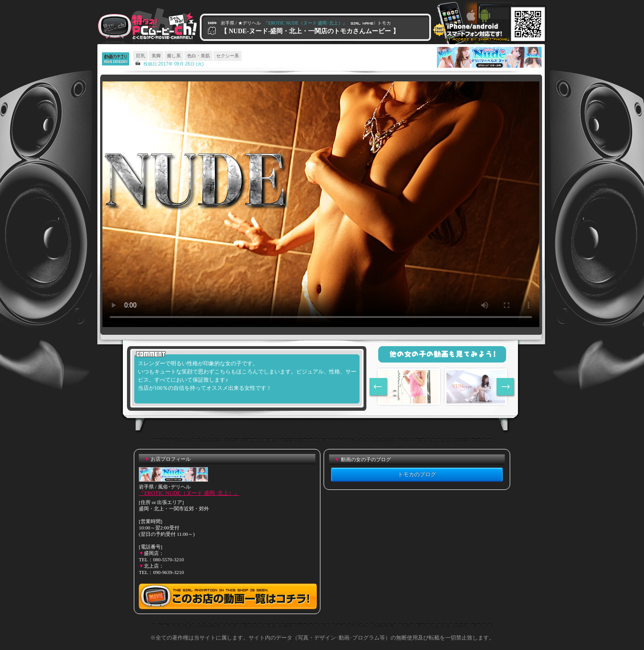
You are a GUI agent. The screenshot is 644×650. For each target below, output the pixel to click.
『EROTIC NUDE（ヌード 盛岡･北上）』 (189, 493)
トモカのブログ (417, 474)
